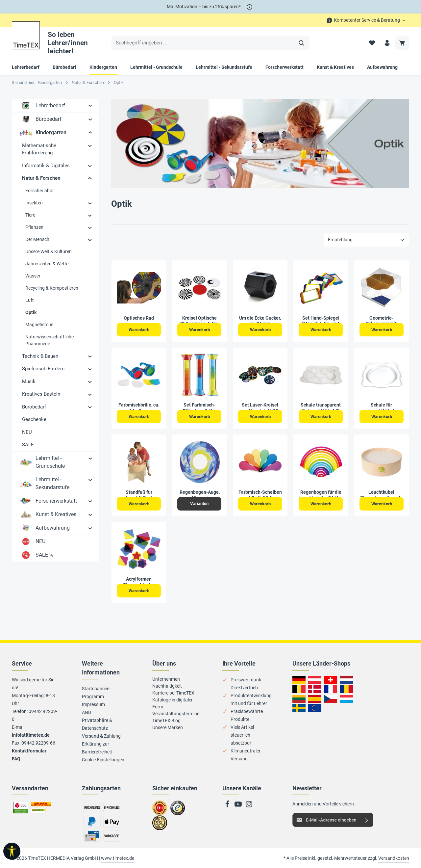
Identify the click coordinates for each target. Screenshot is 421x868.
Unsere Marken (168, 727)
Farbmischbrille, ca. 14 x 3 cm (139, 408)
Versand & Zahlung (101, 736)
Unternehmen (166, 679)
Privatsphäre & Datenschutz (97, 724)
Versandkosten (394, 858)
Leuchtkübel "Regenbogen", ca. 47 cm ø (382, 495)
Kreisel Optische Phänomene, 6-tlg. (199, 321)
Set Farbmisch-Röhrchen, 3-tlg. (199, 408)
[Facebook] (228, 806)
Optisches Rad (139, 318)
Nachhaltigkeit (167, 686)
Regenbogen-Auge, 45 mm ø (200, 495)
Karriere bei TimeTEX (173, 693)
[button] (90, 105)
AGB (87, 712)
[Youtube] (239, 806)
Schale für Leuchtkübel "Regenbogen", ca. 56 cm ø (382, 408)
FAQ (16, 759)
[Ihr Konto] (387, 43)
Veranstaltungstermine (176, 714)
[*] (249, 7)
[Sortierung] (366, 240)
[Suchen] (302, 43)
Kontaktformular (29, 751)
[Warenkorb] (402, 43)
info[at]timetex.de (31, 735)
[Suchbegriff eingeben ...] (203, 43)
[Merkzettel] (371, 43)
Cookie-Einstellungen (103, 760)
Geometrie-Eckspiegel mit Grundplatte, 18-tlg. (381, 321)
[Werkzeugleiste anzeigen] (12, 851)
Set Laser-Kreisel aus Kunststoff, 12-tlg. (260, 408)
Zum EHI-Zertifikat (161, 811)
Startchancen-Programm (96, 693)
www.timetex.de (118, 858)
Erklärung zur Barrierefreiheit (97, 748)
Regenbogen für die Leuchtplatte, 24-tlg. (321, 495)
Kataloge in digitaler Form (173, 703)
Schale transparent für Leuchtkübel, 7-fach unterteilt (321, 408)
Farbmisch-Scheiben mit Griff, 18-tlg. (260, 495)
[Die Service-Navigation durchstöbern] (366, 20)
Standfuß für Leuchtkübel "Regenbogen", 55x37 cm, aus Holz (139, 495)
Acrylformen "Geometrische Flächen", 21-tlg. (139, 582)
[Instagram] (249, 806)
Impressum (93, 704)
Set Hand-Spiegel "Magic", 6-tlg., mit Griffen (321, 321)
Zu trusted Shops (178, 811)
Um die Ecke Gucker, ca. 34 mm (260, 321)
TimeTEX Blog (166, 721)
